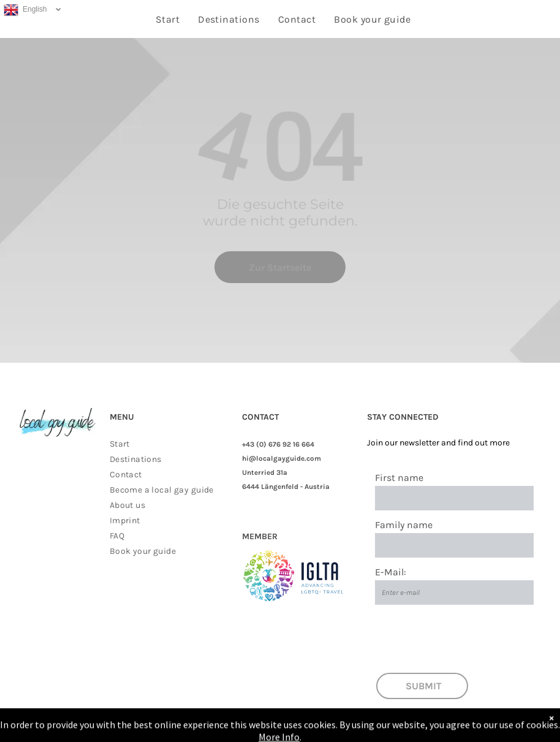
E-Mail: (391, 572)
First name (399, 478)
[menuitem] (168, 19)
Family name (404, 525)
